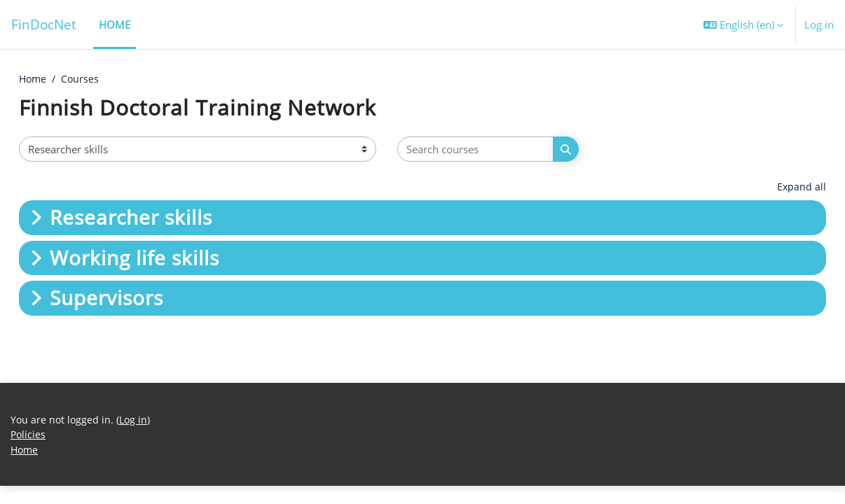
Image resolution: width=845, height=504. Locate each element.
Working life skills (135, 258)
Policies (29, 452)
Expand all (801, 188)
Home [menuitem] (115, 24)
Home (34, 79)
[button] (743, 24)
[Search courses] (475, 150)
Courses (83, 79)
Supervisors (107, 299)
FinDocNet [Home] (44, 24)
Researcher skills (131, 218)
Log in (819, 24)
